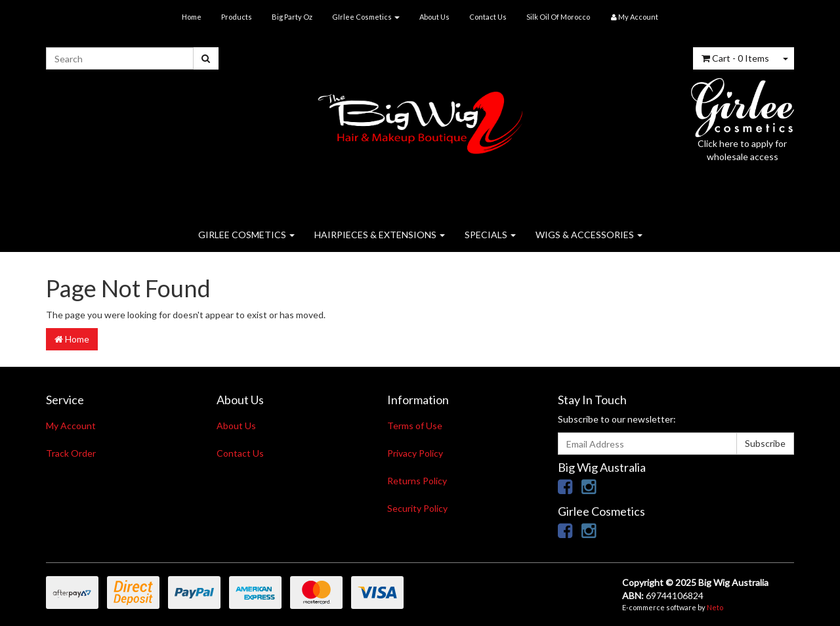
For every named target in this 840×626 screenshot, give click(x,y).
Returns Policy (417, 481)
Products (237, 17)
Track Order (71, 453)
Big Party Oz (292, 17)
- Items (735, 58)
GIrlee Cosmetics (366, 17)
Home (192, 17)
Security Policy (417, 508)
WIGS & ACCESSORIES (589, 235)
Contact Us (488, 17)
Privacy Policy (415, 453)
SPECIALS (490, 235)
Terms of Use (415, 426)
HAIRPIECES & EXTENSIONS (380, 235)
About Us (434, 17)
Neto (715, 607)
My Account (71, 426)
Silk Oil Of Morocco (558, 17)
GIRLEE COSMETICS (246, 235)
